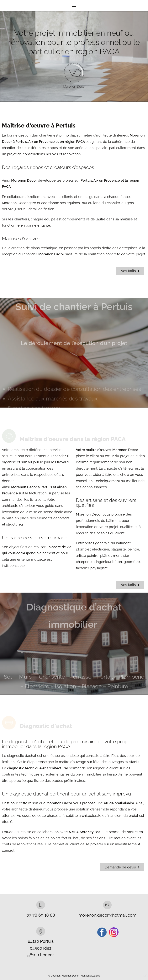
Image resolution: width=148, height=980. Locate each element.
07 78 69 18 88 (41, 915)
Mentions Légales (90, 976)
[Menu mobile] (74, 6)
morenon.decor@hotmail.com (107, 915)
